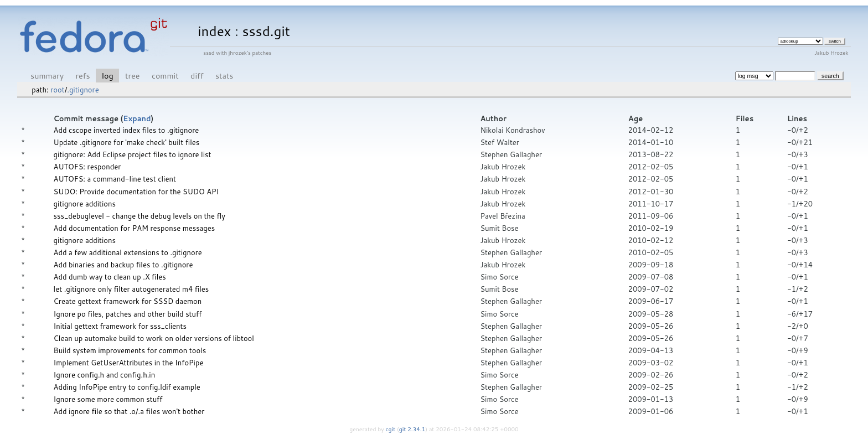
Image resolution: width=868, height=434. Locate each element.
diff (197, 76)
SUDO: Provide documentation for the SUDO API (136, 192)
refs (83, 76)
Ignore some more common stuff (108, 399)
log (108, 76)
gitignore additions (85, 204)
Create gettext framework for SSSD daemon (128, 301)
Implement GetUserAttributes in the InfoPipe (129, 363)
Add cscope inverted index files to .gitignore (126, 130)
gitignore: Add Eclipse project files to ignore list (133, 154)
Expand (137, 118)
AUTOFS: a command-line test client (115, 179)
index (214, 31)
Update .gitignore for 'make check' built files (127, 142)
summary (47, 76)
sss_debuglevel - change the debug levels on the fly (139, 216)
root (57, 90)
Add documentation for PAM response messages (135, 228)
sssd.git (266, 31)
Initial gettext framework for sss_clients (120, 326)
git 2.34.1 (412, 429)
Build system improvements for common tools (130, 350)
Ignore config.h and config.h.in (105, 375)
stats (224, 76)
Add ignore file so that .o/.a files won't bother (129, 411)
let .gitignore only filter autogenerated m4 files (131, 289)
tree (132, 76)
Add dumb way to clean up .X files (110, 277)
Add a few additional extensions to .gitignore (128, 252)
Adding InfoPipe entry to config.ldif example (127, 387)
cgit (391, 429)
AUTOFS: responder (87, 167)
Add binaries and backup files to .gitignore (123, 265)
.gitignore (83, 90)
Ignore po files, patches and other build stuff (128, 314)
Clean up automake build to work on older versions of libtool (154, 338)
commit (165, 76)
